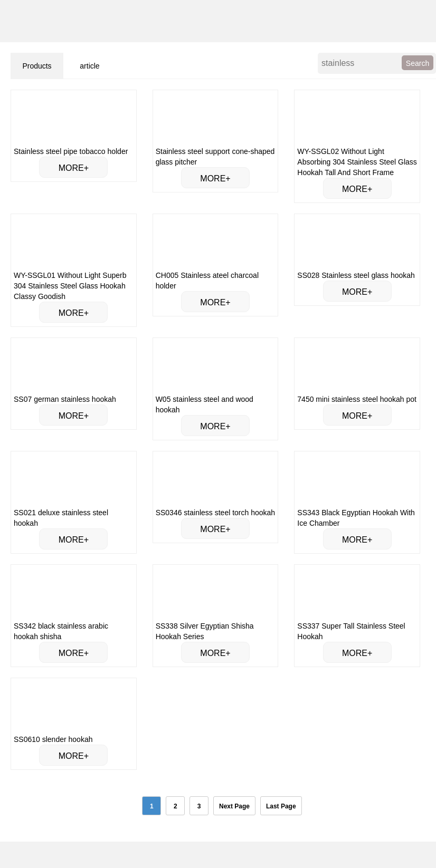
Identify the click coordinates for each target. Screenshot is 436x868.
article (89, 66)
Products (37, 66)
